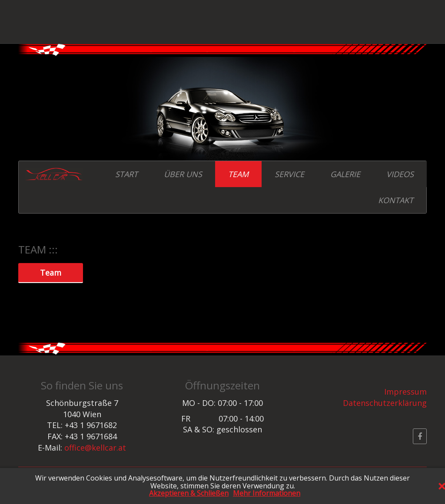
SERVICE (289, 174)
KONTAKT (396, 200)
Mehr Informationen (267, 494)
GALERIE (345, 174)
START (126, 174)
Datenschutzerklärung (385, 403)
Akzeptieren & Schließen (189, 494)
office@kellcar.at (95, 448)
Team (51, 272)
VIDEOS (400, 174)
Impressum (405, 392)
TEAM (238, 174)
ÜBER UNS (183, 174)
